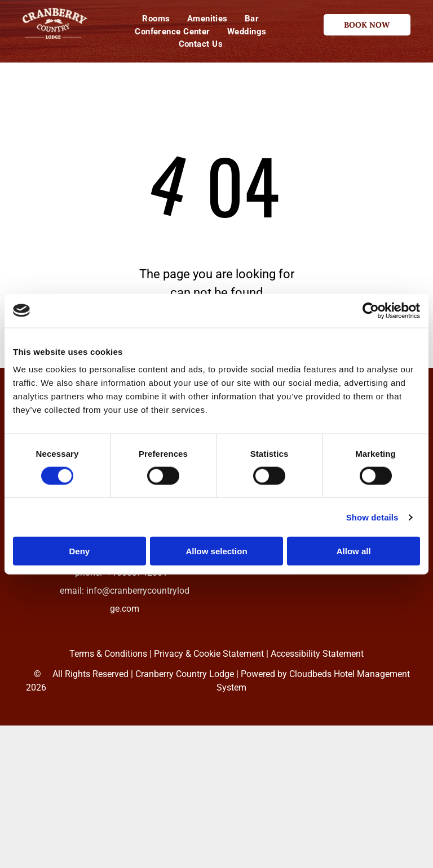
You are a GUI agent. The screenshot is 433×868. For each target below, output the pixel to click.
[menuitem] (156, 19)
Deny (79, 551)
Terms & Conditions (108, 654)
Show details (372, 517)
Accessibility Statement (317, 654)
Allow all (354, 551)
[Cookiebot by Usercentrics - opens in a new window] (371, 310)
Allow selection (216, 551)
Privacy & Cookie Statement (209, 654)
